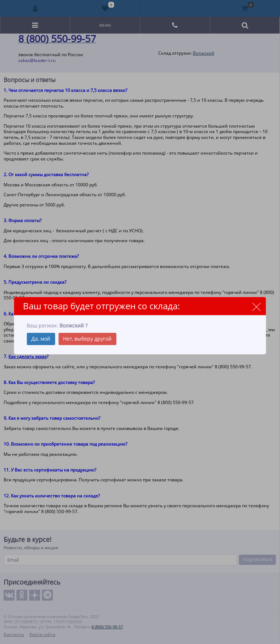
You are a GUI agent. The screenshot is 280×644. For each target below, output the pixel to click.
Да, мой (41, 339)
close (256, 307)
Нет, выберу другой (87, 339)
